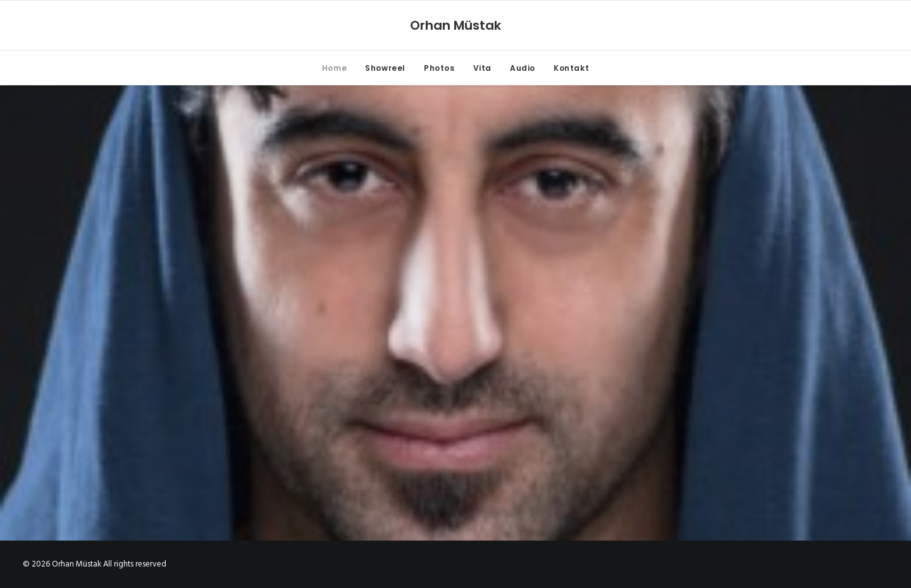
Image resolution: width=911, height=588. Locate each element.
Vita (482, 68)
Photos (439, 68)
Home (334, 68)
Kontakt (571, 68)
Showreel (385, 68)
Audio (523, 68)
